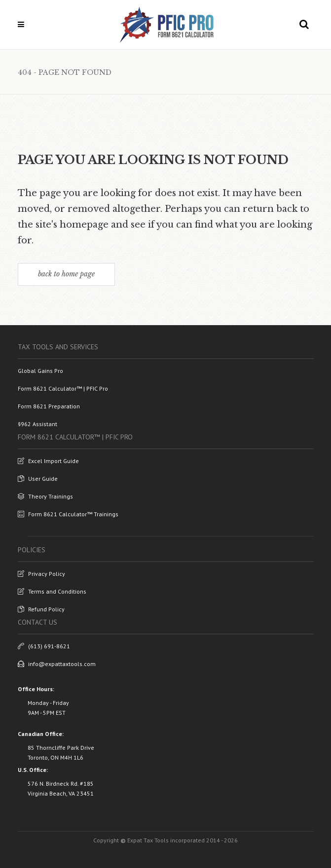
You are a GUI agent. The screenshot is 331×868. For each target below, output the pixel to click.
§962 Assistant (37, 424)
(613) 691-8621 (44, 646)
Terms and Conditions (52, 591)
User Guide (38, 479)
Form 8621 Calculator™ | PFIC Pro (63, 388)
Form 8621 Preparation (49, 406)
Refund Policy (41, 609)
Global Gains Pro (40, 371)
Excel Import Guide (48, 461)
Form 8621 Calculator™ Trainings (68, 514)
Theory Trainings (45, 496)
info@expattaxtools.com (57, 664)
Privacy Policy (41, 574)
